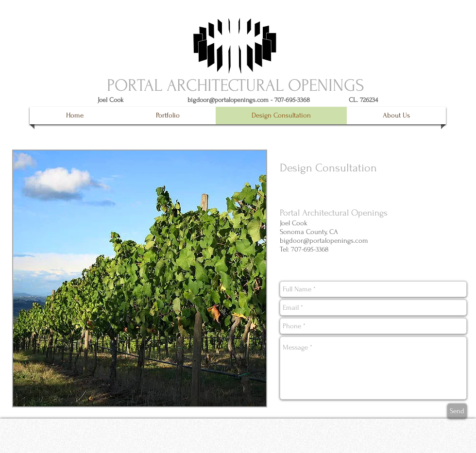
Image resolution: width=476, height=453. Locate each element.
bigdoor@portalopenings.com (228, 100)
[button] (168, 116)
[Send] (457, 411)
